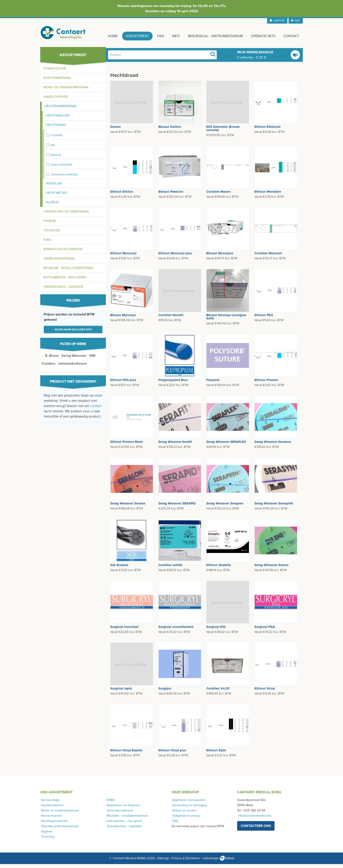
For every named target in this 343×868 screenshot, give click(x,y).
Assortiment (132, 36)
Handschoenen (56, 101)
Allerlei (52, 206)
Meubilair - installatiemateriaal (69, 272)
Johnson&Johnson (64, 178)
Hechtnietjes (56, 197)
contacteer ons (256, 830)
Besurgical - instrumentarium (213, 36)
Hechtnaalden (58, 119)
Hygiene (50, 225)
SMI (53, 149)
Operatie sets (262, 36)
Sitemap (163, 862)
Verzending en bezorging (189, 809)
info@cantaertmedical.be (254, 819)
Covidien (57, 139)
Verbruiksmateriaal (59, 262)
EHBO (47, 244)
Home (106, 36)
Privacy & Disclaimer (186, 862)
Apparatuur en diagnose (63, 253)
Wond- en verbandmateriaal (66, 91)
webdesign (218, 862)
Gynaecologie (55, 72)
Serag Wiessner (61, 169)
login (296, 20)
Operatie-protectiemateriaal (66, 216)
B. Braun (52, 360)
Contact (291, 36)
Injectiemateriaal (57, 82)
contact (96, 410)
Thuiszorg (52, 234)
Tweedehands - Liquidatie (63, 291)
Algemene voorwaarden (188, 804)
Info (173, 36)
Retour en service (184, 814)
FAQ (156, 36)
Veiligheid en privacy (186, 819)
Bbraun (56, 159)
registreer (277, 20)
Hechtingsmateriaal (61, 110)
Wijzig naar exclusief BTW (73, 333)
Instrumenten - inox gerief (65, 281)
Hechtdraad (56, 129)
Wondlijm (54, 187)
